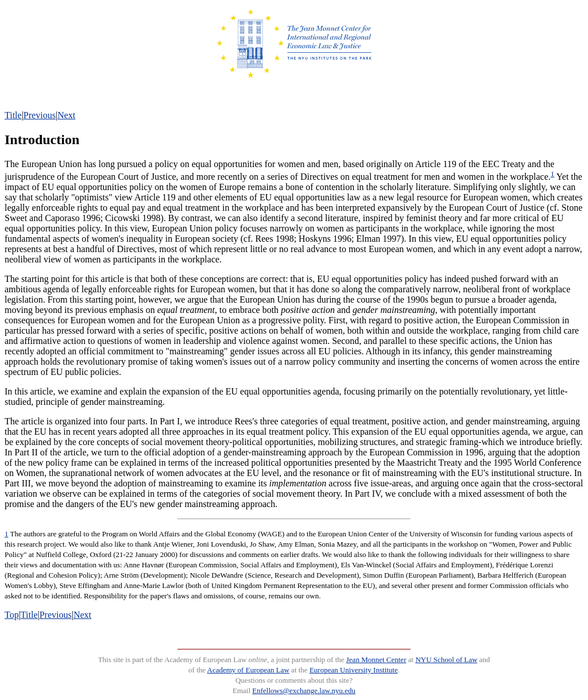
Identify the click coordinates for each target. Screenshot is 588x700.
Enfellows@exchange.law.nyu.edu (304, 691)
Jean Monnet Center (376, 660)
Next (66, 115)
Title (13, 115)
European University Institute (354, 670)
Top (12, 615)
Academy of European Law (248, 670)
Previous (40, 115)
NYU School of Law (446, 660)
